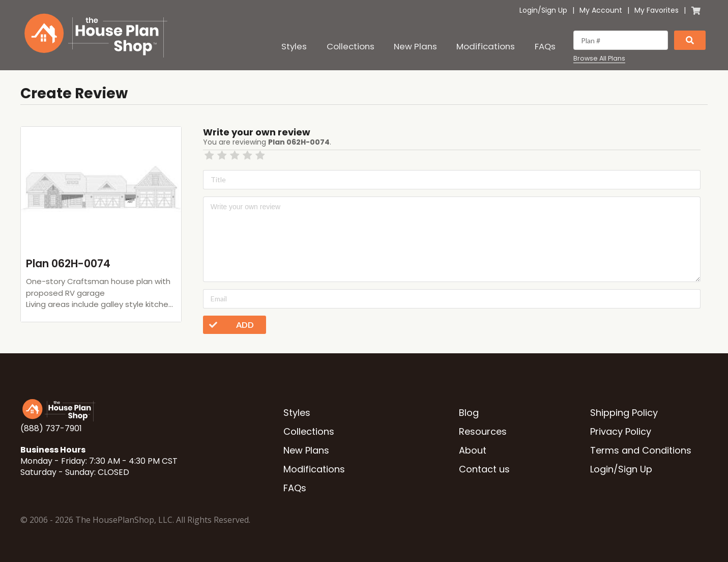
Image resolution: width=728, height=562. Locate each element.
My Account (601, 10)
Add (228, 325)
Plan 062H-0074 (68, 263)
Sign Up (554, 10)
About (473, 450)
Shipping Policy (624, 413)
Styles (294, 46)
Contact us (484, 469)
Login (529, 10)
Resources (483, 431)
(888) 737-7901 (51, 428)
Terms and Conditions (641, 450)
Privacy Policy (621, 431)
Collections (351, 46)
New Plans (415, 46)
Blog (469, 413)
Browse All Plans (599, 59)
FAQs (545, 46)
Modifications (486, 46)
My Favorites (657, 10)
